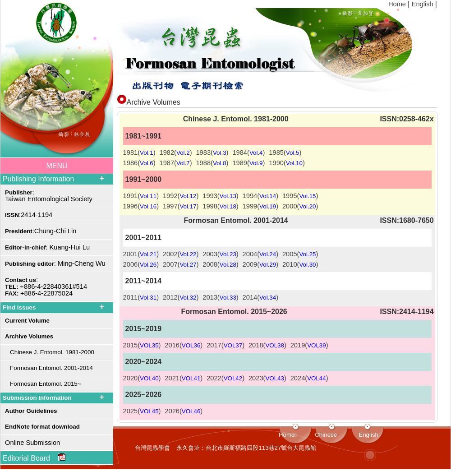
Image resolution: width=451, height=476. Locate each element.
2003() (220, 254)
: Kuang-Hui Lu (47, 247)
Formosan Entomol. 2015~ (43, 384)
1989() (249, 163)
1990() (287, 163)
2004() (260, 254)
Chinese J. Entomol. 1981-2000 (50, 352)
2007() (181, 264)
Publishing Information (38, 179)
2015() (142, 345)
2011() (141, 297)
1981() (139, 153)
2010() (300, 264)
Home (398, 4)
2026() (184, 411)
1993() (220, 196)
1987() (176, 163)
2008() (220, 264)
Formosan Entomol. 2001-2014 (49, 368)
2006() (141, 264)
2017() (225, 345)
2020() (142, 378)
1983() (212, 153)
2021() (184, 378)
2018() (267, 345)
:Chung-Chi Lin (41, 231)
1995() (300, 196)
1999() (260, 206)
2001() (141, 254)
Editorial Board (34, 458)
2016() (184, 345)
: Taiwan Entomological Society (49, 196)
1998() (220, 206)
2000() (300, 206)
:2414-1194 (29, 215)
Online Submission (32, 443)
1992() (181, 196)
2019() (309, 345)
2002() (181, 254)
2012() (181, 297)
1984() (249, 153)
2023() (267, 378)
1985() (285, 153)
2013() (220, 297)
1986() (139, 163)
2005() (300, 254)
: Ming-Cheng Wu (55, 263)
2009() (260, 264)
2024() (309, 378)
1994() (260, 196)
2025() (142, 411)
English (423, 4)
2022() (225, 378)
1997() (181, 206)
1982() (176, 153)
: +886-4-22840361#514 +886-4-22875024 (46, 287)
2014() (260, 297)
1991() (141, 196)
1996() (141, 206)
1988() (212, 163)
